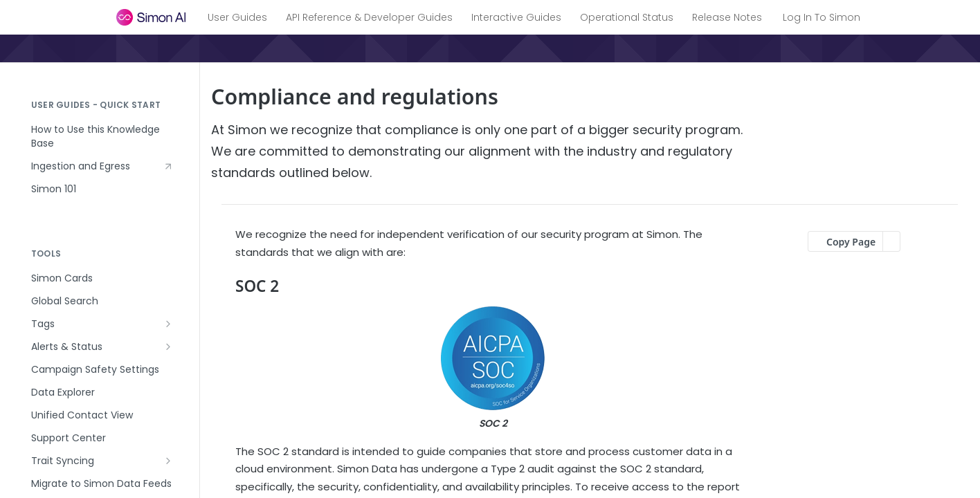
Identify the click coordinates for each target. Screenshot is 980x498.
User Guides (237, 17)
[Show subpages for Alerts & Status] (168, 347)
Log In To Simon (822, 17)
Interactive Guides (516, 17)
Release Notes (727, 17)
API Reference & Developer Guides (369, 17)
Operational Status (627, 17)
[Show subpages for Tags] (168, 324)
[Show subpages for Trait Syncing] (168, 461)
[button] (493, 369)
